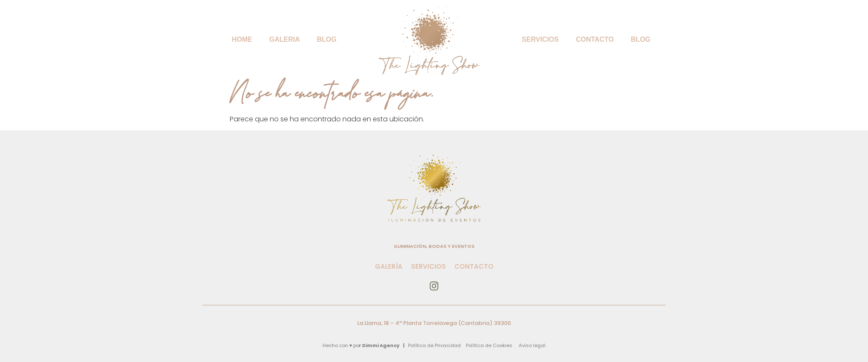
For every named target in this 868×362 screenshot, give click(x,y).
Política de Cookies (489, 345)
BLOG (327, 39)
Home (242, 39)
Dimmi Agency (381, 345)
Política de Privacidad (434, 345)
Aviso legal (532, 345)
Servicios (540, 39)
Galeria (285, 39)
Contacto (595, 39)
